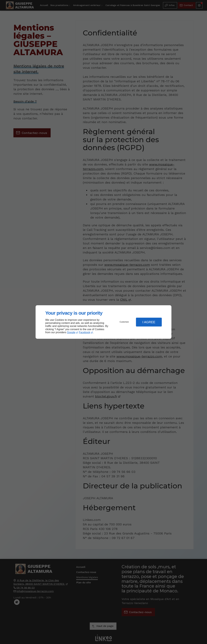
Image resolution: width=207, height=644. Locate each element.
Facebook (85, 332)
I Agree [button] (149, 322)
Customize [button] (124, 322)
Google (71, 332)
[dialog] (103, 322)
